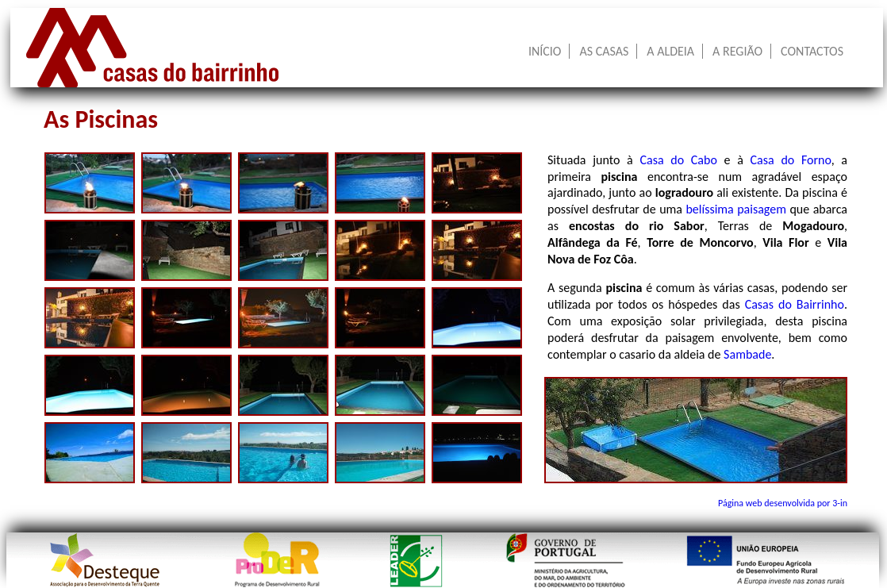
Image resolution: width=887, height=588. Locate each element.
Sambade (747, 354)
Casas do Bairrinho (795, 304)
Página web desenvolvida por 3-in (783, 503)
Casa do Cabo (678, 160)
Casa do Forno (791, 160)
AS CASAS (604, 51)
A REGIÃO (737, 51)
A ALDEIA (670, 51)
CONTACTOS (812, 51)
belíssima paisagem (736, 209)
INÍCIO (545, 51)
